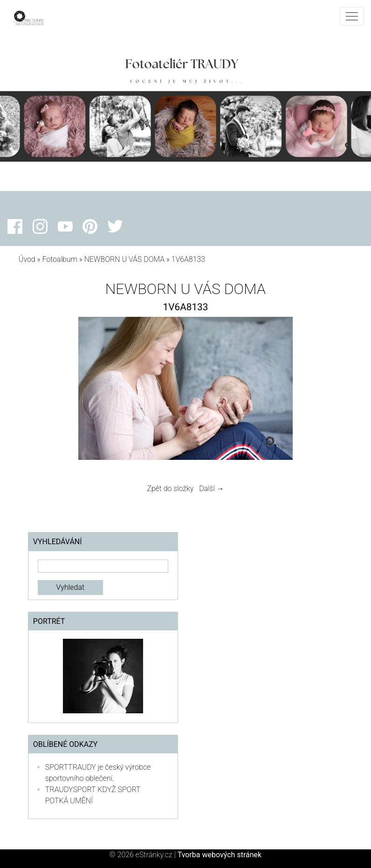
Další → (212, 489)
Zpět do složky (170, 489)
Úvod (27, 259)
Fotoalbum (59, 259)
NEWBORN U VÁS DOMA (124, 259)
